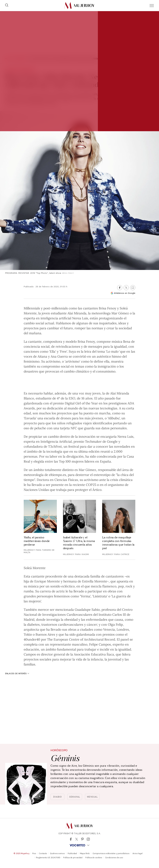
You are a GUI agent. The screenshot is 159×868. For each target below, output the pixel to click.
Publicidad (72, 853)
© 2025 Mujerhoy (21, 853)
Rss (34, 853)
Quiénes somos (57, 853)
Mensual (92, 797)
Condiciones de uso (114, 858)
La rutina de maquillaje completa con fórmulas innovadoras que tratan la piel (118, 543)
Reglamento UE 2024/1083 (48, 858)
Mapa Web (85, 853)
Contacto (43, 853)
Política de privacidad (73, 858)
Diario (57, 797)
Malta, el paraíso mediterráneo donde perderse (37, 541)
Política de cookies (94, 858)
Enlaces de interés (17, 673)
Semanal (75, 797)
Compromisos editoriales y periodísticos (111, 853)
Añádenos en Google (123, 293)
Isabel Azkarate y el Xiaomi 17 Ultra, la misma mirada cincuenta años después (79, 543)
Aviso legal (137, 853)
